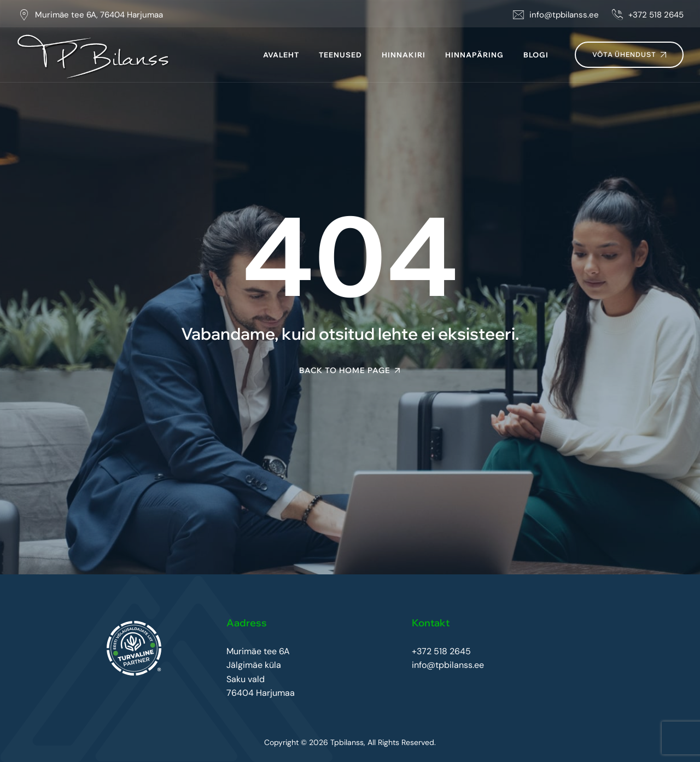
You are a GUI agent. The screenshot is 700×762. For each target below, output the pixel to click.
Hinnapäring (474, 55)
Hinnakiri (404, 55)
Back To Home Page (345, 370)
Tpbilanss (347, 742)
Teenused (340, 55)
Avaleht (281, 55)
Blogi (536, 55)
